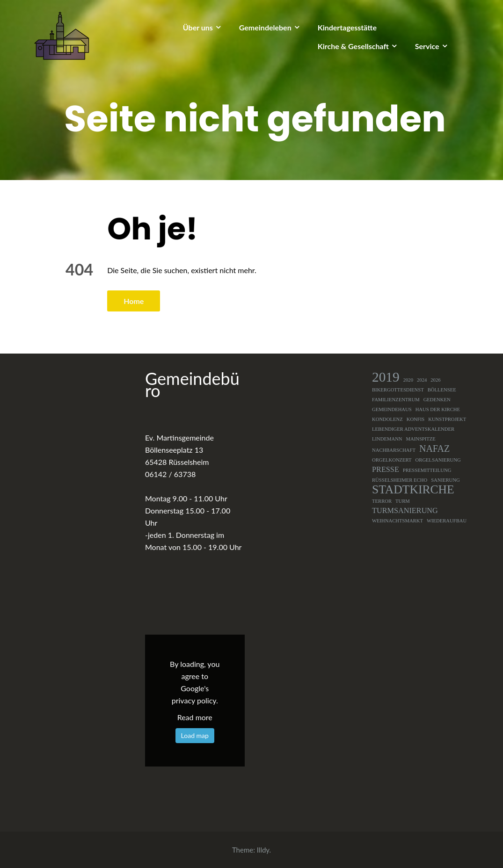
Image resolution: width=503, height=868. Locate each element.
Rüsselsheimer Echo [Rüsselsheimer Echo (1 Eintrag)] (400, 480)
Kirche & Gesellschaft (353, 46)
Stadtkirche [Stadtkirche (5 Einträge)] (413, 490)
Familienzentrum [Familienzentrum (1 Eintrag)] (396, 400)
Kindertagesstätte (347, 27)
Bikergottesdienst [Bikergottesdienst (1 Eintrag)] (398, 390)
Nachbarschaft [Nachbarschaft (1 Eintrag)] (394, 450)
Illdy (263, 850)
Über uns (198, 27)
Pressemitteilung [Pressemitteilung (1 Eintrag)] (427, 470)
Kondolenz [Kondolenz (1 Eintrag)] (387, 419)
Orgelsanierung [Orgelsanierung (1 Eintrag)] (438, 460)
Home (134, 301)
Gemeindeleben (265, 27)
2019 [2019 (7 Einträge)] (386, 377)
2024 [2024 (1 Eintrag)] (422, 380)
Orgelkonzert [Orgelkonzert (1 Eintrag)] (392, 460)
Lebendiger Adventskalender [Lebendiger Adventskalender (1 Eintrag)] (413, 429)
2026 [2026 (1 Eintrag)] (435, 380)
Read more (195, 717)
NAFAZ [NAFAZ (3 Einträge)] (434, 448)
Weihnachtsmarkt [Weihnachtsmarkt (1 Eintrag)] (397, 521)
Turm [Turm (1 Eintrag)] (403, 501)
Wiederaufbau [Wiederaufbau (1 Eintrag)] (447, 521)
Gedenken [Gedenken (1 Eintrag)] (437, 400)
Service (427, 46)
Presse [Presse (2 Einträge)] (386, 470)
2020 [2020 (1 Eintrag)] (408, 380)
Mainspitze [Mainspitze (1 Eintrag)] (421, 439)
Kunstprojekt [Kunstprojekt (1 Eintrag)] (447, 419)
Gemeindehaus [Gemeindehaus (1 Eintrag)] (392, 409)
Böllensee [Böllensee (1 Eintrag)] (442, 390)
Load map (195, 735)
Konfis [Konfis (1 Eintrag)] (416, 419)
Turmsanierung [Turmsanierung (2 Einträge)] (405, 511)
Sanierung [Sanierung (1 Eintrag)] (445, 480)
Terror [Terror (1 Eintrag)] (382, 501)
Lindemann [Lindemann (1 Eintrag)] (387, 439)
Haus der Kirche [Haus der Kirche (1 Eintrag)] (438, 409)
